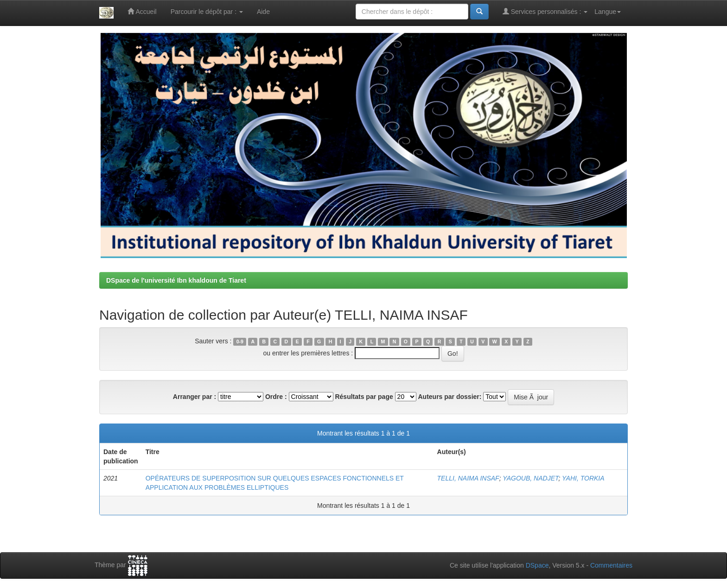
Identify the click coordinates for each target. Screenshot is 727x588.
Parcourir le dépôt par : (207, 12)
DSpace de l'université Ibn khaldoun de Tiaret (176, 280)
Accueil (142, 11)
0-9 (240, 341)
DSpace (537, 565)
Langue (608, 12)
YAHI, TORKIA (583, 478)
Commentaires (611, 565)
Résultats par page (364, 397)
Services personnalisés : (545, 11)
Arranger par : (195, 397)
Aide (263, 12)
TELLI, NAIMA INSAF (468, 478)
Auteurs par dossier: (450, 397)
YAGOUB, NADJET (530, 478)
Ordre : (276, 397)
